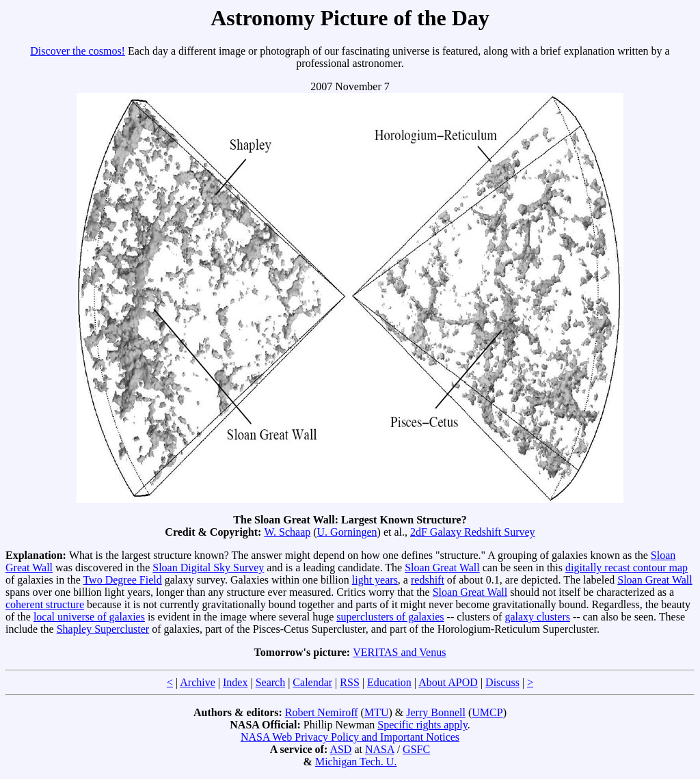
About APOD (448, 682)
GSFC (416, 749)
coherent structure (45, 604)
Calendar (312, 682)
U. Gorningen (347, 532)
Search (271, 682)
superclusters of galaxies (390, 617)
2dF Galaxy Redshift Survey (473, 532)
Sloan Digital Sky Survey (208, 568)
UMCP (487, 712)
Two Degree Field (122, 580)
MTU (377, 712)
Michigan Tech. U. (356, 762)
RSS (349, 682)
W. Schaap (287, 532)
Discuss (502, 682)
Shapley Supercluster (103, 629)
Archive (198, 682)
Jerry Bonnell (436, 712)
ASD (340, 749)
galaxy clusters (537, 617)
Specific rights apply (422, 725)
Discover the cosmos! (78, 51)
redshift (428, 580)
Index (235, 682)
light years (375, 580)
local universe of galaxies (89, 617)
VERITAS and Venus (399, 652)
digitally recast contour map (627, 568)
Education (389, 682)
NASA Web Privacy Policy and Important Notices (350, 737)
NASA (380, 749)
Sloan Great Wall (442, 568)
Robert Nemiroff (322, 712)
